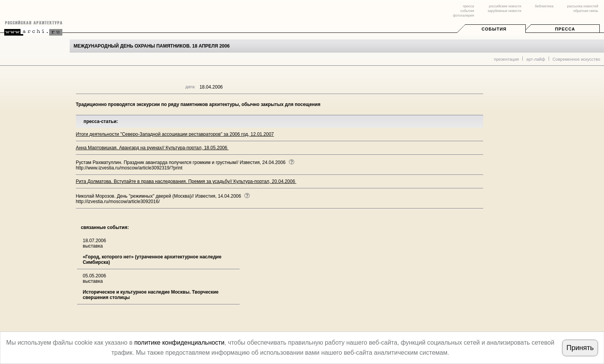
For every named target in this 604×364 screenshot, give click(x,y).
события (467, 11)
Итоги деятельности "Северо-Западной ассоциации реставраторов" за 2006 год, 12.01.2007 (175, 134)
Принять (580, 348)
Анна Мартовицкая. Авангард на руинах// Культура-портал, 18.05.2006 (152, 148)
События (494, 29)
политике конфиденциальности (179, 343)
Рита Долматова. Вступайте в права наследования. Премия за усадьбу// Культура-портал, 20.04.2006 (186, 181)
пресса (468, 6)
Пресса (565, 29)
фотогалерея (463, 15)
